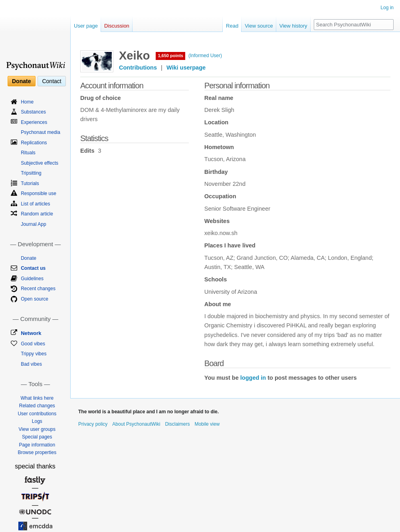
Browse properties (37, 452)
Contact (51, 81)
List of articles (35, 204)
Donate (21, 81)
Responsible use (39, 193)
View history (293, 26)
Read (232, 26)
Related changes (37, 406)
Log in (387, 8)
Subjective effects (40, 163)
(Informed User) (205, 56)
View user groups (37, 429)
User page (86, 26)
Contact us (33, 268)
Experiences (34, 122)
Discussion (117, 26)
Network (31, 333)
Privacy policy (93, 424)
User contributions (37, 414)
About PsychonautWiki (136, 424)
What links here (37, 398)
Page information (37, 445)
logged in (253, 378)
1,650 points (170, 56)
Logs (37, 421)
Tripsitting (31, 173)
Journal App (33, 224)
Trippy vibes (34, 354)
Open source (35, 299)
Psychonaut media (41, 132)
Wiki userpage (186, 68)
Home (27, 102)
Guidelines (32, 279)
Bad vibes (31, 364)
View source (259, 26)
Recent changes (38, 289)
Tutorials (30, 183)
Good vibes (33, 344)
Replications (34, 143)
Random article (37, 214)
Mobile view (207, 424)
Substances (33, 112)
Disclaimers (177, 424)
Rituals (28, 153)
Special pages (37, 437)
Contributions (138, 68)
